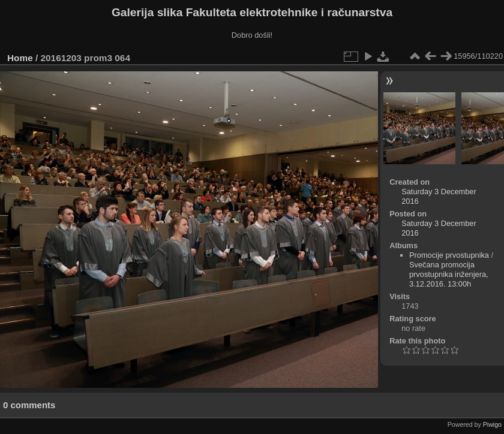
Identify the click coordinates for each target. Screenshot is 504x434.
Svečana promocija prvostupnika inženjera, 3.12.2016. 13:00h (449, 274)
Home (20, 58)
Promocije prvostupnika (449, 255)
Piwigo (492, 424)
